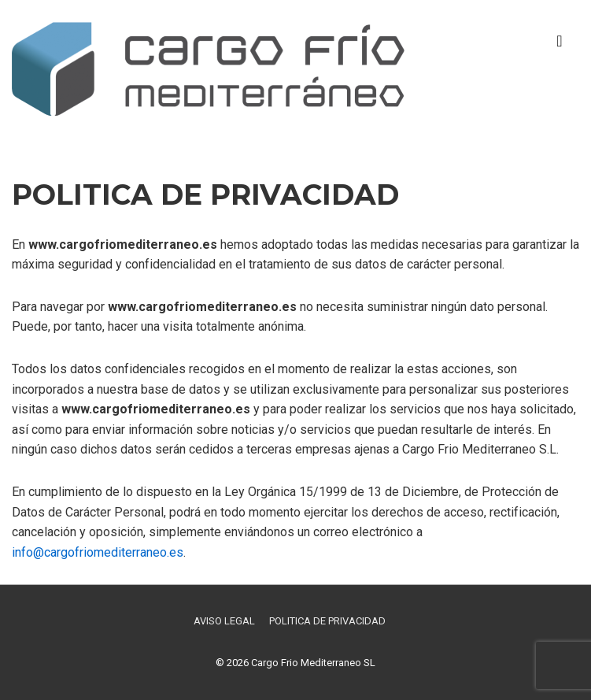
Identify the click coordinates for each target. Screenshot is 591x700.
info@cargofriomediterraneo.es (98, 552)
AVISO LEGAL (224, 621)
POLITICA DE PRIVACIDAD (327, 621)
